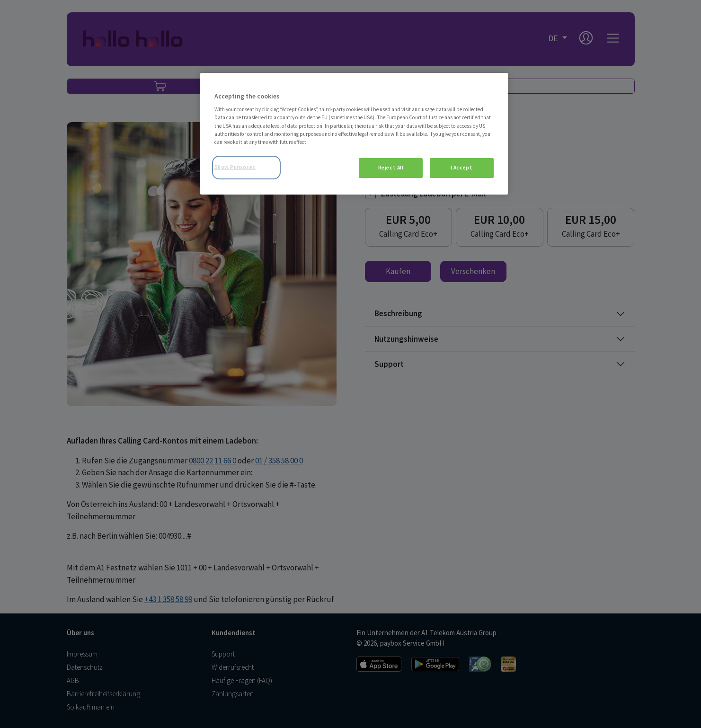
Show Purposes (235, 167)
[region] (354, 134)
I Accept (462, 168)
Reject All (391, 168)
